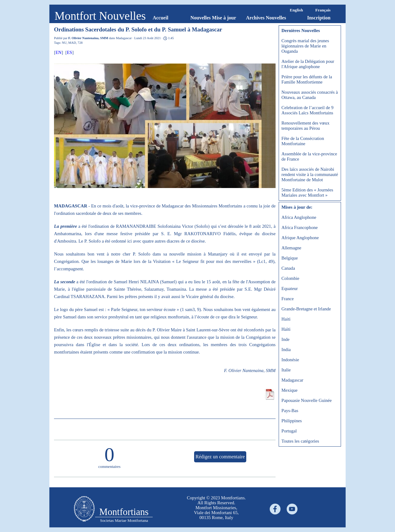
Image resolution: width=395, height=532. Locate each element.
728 (80, 43)
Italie (286, 370)
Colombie (290, 278)
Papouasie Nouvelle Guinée (307, 400)
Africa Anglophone (299, 217)
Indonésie (290, 360)
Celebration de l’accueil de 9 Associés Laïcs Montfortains (307, 110)
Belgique (290, 258)
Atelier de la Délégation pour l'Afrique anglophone (308, 64)
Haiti (286, 319)
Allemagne (291, 248)
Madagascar (292, 380)
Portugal (289, 431)
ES (70, 52)
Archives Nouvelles (266, 18)
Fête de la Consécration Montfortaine (303, 141)
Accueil (161, 18)
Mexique (289, 390)
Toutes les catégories (300, 441)
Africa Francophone (300, 227)
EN (59, 52)
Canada (288, 268)
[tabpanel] (216, 508)
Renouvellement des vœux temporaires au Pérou (306, 126)
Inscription (319, 18)
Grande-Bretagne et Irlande (306, 309)
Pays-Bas (290, 411)
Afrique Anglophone (300, 238)
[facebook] (275, 509)
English (296, 10)
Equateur (290, 289)
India (286, 350)
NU (64, 43)
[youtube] (292, 509)
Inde (285, 339)
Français (323, 10)
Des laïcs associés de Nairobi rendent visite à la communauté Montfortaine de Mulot (310, 174)
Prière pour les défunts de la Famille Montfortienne (307, 79)
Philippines (292, 421)
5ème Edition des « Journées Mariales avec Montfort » (307, 192)
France (288, 299)
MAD (72, 43)
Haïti (286, 329)
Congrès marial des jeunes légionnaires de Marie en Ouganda (305, 46)
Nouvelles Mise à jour (213, 18)
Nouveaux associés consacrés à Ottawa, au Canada (310, 95)
